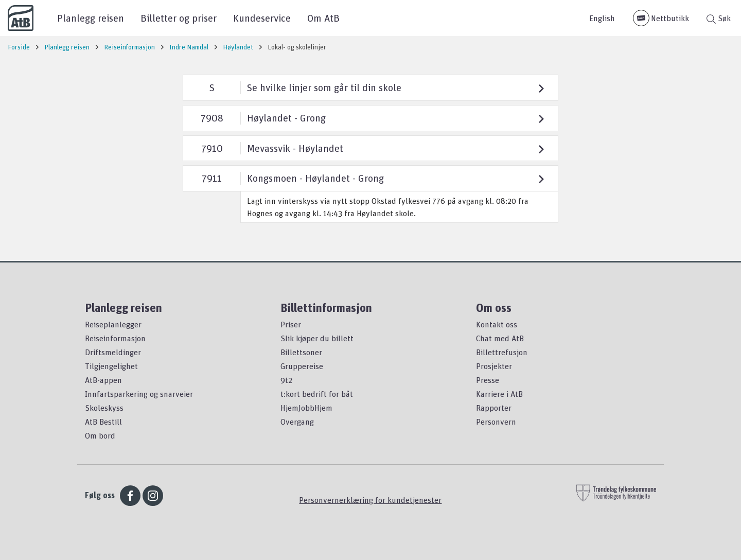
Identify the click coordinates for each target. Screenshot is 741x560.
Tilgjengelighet (111, 366)
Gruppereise (302, 366)
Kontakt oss (497, 324)
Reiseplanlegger (113, 324)
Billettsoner (301, 352)
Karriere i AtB (499, 394)
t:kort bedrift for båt (317, 394)
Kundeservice (262, 18)
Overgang (297, 422)
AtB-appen (103, 380)
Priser (291, 324)
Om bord (100, 435)
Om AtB (323, 18)
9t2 (286, 380)
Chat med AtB (500, 338)
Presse (488, 380)
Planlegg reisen (91, 18)
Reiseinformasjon (115, 338)
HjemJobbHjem (306, 408)
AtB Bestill (103, 422)
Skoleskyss (104, 408)
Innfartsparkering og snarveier (139, 394)
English (602, 18)
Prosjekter (494, 366)
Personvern (496, 422)
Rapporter (494, 408)
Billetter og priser (179, 18)
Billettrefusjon (502, 352)
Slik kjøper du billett (317, 338)
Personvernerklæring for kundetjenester (370, 500)
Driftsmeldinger (113, 352)
